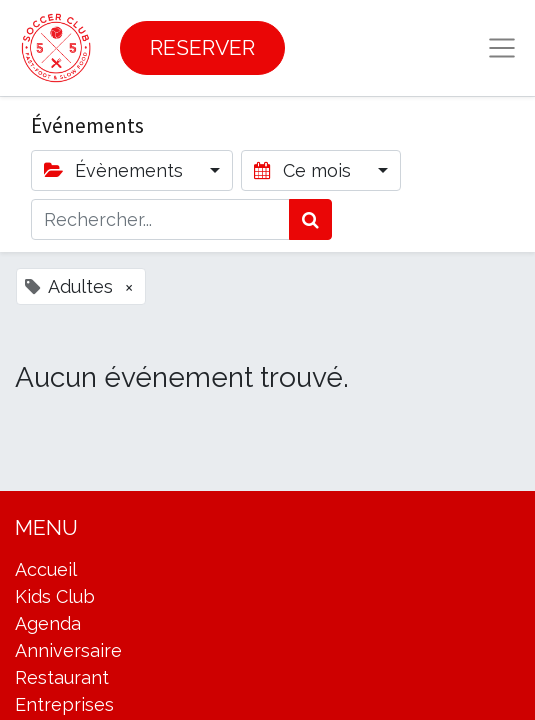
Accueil (46, 569)
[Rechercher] (310, 219)
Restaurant (62, 677)
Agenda (48, 623)
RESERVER (202, 47)
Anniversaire (68, 650)
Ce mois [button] (305, 170)
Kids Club (55, 596)
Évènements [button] (116, 170)
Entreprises (64, 704)
